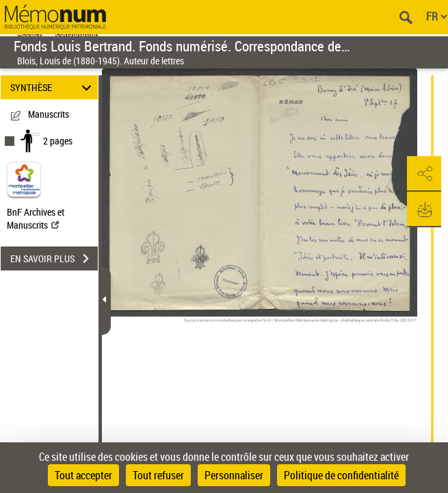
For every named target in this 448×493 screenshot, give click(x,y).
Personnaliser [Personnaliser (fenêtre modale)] (234, 475)
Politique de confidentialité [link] (341, 475)
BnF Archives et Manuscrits (36, 218)
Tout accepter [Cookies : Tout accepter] (83, 475)
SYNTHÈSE (53, 87)
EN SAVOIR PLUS (54, 259)
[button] (424, 174)
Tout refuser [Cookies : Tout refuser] (158, 475)
